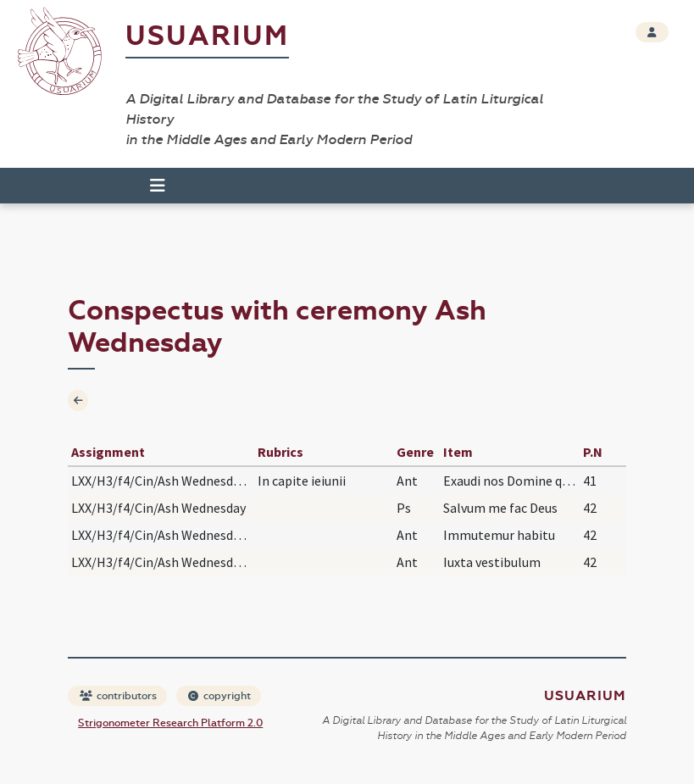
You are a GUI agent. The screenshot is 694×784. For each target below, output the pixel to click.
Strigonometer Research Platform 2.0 (170, 723)
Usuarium (207, 36)
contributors (118, 696)
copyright (219, 696)
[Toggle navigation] (158, 186)
